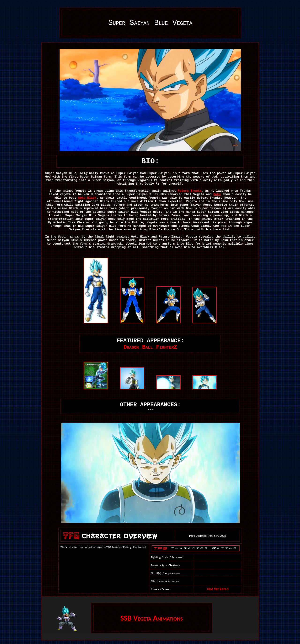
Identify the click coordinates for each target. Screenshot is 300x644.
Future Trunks (189, 191)
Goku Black (87, 198)
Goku (217, 194)
